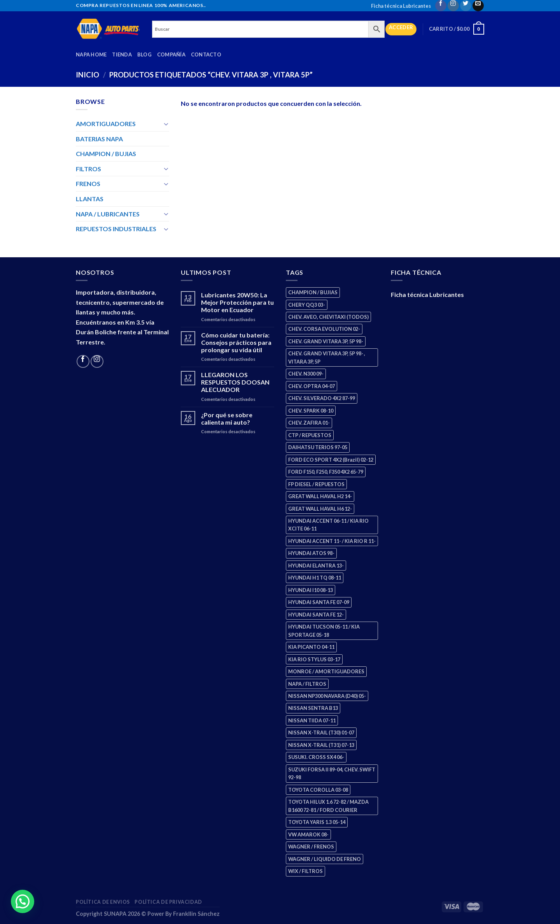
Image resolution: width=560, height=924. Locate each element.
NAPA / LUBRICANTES (108, 214)
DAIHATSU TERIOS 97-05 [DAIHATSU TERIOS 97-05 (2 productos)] (318, 447)
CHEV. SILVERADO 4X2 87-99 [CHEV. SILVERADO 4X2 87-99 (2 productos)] (322, 398)
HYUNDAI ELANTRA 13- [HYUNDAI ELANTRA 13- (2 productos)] (316, 566)
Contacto (206, 54)
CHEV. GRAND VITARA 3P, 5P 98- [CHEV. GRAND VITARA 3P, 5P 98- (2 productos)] (326, 341)
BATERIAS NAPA (99, 139)
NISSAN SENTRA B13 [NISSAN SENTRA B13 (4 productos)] (313, 708)
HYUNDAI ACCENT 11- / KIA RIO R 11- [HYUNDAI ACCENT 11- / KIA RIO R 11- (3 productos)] (332, 541)
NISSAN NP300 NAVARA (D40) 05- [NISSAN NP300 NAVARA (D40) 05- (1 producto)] (327, 696)
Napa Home (91, 54)
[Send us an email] (478, 6)
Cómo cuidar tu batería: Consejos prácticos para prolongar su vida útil (236, 342)
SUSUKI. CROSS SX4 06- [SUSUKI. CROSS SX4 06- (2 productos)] (316, 757)
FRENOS (88, 184)
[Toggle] (166, 124)
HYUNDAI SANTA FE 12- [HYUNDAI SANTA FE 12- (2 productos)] (316, 615)
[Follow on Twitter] (466, 6)
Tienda (122, 54)
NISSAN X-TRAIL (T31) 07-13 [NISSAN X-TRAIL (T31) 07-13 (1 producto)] (321, 745)
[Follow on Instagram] (453, 6)
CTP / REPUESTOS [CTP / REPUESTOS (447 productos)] (310, 435)
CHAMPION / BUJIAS (106, 154)
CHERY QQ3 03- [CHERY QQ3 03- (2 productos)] (307, 305)
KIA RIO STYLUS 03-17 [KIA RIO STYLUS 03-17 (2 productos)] (314, 659)
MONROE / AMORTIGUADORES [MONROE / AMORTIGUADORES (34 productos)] (326, 671)
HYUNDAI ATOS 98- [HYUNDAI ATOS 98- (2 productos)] (311, 553)
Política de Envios (103, 902)
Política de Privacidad (168, 902)
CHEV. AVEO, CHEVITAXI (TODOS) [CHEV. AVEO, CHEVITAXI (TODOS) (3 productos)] (328, 317)
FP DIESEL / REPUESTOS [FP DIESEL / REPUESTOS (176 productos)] (316, 484)
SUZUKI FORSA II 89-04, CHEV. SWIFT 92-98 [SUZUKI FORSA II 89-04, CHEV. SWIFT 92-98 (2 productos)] (332, 773)
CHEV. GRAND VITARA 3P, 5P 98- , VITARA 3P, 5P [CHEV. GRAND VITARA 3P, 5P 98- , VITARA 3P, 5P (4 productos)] (327, 357)
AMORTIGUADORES (106, 124)
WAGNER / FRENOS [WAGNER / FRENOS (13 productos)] (311, 847)
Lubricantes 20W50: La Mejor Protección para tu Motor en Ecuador (237, 302)
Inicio (87, 75)
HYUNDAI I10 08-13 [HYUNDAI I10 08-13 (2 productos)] (311, 590)
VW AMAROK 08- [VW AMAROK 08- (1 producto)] (308, 834)
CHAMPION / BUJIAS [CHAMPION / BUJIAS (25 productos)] (313, 292)
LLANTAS (90, 199)
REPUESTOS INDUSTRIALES (116, 229)
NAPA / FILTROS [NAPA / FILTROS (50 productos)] (307, 684)
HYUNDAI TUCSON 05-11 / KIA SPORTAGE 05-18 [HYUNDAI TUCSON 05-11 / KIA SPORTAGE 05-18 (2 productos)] (324, 631)
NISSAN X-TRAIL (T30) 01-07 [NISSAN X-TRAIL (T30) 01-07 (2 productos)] (321, 733)
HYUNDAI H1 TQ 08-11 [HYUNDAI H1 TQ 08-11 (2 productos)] (315, 578)
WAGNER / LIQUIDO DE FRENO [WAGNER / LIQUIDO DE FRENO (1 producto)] (325, 859)
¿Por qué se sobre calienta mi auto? (227, 418)
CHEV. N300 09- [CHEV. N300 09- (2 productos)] (306, 374)
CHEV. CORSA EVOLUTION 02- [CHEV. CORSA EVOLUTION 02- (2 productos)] (324, 329)
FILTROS (88, 169)
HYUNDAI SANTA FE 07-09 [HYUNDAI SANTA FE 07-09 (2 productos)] (319, 602)
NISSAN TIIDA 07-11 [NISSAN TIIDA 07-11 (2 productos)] (312, 720)
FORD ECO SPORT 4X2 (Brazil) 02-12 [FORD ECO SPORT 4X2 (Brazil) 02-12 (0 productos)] (331, 460)
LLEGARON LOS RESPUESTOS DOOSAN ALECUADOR (235, 382)
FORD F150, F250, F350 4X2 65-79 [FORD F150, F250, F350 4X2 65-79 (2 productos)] (326, 472)
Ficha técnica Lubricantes (401, 6)
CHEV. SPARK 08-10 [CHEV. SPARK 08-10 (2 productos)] (311, 411)
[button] (20, 903)
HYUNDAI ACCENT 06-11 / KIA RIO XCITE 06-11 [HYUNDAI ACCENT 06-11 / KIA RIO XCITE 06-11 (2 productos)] (328, 525)
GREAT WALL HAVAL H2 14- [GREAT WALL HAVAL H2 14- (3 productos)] (320, 496)
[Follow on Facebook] (441, 6)
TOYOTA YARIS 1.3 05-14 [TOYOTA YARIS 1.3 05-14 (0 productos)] (317, 822)
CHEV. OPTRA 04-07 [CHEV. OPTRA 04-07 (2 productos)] (311, 386)
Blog (144, 54)
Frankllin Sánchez (196, 914)
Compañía (171, 54)
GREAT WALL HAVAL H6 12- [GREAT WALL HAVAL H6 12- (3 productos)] (320, 509)
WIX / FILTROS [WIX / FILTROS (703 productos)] (305, 871)
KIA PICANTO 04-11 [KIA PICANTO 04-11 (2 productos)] (311, 647)
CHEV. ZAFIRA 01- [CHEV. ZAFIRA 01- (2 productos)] (309, 423)
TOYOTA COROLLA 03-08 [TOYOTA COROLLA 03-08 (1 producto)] (318, 790)
